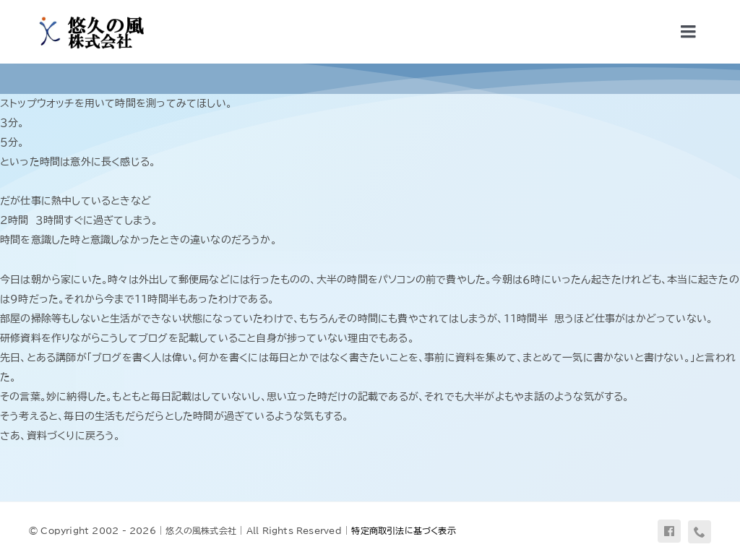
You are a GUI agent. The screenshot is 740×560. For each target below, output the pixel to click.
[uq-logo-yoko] (87, 16)
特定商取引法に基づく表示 (404, 530)
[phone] (700, 532)
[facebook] (669, 531)
